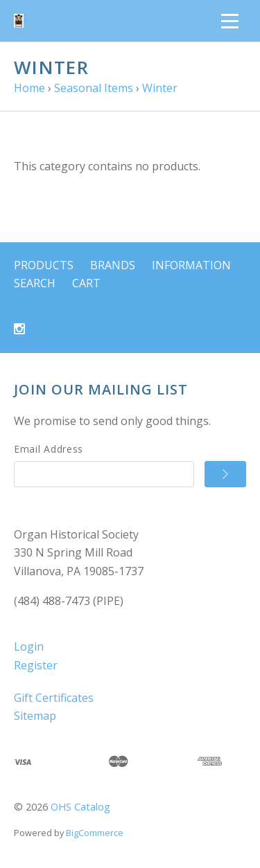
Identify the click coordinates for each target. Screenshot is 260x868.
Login (29, 647)
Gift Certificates (54, 698)
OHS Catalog (80, 807)
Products (44, 265)
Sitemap (35, 716)
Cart (86, 283)
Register (36, 665)
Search (35, 283)
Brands (113, 265)
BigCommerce (95, 833)
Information (191, 265)
